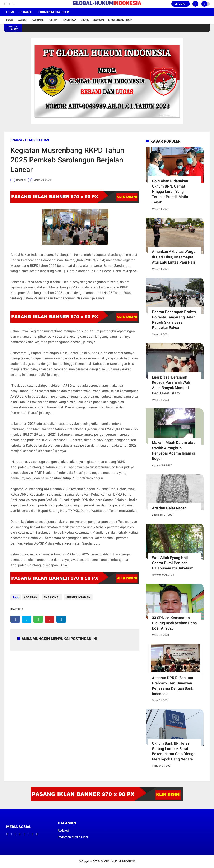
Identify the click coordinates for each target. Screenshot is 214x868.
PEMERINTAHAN (37, 140)
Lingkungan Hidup (120, 20)
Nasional (38, 20)
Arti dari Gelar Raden (169, 508)
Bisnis (85, 20)
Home (10, 12)
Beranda (16, 140)
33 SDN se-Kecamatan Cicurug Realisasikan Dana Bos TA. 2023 (174, 623)
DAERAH (32, 597)
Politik (53, 20)
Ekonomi (98, 20)
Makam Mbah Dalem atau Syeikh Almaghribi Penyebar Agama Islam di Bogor (174, 450)
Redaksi (26, 12)
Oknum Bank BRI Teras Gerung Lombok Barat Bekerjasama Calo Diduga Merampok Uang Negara (174, 751)
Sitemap (181, 4)
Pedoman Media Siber (53, 12)
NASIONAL (52, 597)
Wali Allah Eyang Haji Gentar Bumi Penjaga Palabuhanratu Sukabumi (173, 563)
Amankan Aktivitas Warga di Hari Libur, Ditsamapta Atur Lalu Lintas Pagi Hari (174, 257)
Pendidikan (69, 20)
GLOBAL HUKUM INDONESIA (118, 861)
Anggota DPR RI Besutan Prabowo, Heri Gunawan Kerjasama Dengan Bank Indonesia (173, 686)
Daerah (22, 20)
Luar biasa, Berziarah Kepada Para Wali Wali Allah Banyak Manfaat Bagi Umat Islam (171, 385)
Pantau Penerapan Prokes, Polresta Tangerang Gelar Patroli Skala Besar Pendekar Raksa (174, 320)
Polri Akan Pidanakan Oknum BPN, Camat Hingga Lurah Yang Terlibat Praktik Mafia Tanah (170, 192)
